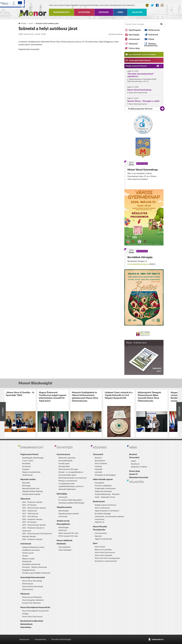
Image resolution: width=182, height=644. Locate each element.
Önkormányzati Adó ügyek (68, 469)
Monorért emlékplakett (103, 486)
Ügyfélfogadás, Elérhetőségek (33, 458)
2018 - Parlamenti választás (32, 519)
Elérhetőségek (64, 511)
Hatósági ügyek (64, 466)
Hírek (120, 12)
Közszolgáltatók (63, 524)
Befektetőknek (26, 624)
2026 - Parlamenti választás (32, 539)
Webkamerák (154, 30)
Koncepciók (26, 466)
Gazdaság (98, 466)
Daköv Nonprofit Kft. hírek (68, 533)
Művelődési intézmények (31, 564)
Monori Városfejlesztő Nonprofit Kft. (35, 607)
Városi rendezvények (102, 508)
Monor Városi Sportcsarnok (32, 617)
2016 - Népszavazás (30, 511)
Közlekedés (61, 544)
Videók (151, 39)
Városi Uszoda (100, 547)
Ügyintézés (84, 12)
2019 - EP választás (29, 522)
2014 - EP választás (29, 505)
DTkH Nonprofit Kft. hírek (68, 536)
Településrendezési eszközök (69, 514)
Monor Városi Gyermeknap (139, 90)
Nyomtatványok (63, 454)
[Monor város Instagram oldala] (162, 5)
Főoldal (24, 23)
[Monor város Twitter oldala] (152, 5)
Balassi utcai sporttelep (103, 550)
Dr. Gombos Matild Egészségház (70, 500)
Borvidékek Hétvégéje (140, 257)
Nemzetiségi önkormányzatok (33, 577)
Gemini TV (133, 474)
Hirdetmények (27, 475)
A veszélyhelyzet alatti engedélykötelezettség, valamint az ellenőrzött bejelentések (71, 487)
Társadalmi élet (99, 530)
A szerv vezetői (28, 461)
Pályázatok (133, 44)
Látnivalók (98, 472)
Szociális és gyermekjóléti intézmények (36, 573)
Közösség (104, 12)
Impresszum (24, 639)
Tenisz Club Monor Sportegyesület (107, 558)
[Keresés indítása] (161, 24)
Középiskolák (27, 562)
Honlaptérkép (40, 639)
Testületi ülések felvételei (31, 494)
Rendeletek (26, 464)
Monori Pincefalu (100, 527)
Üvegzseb (26, 469)
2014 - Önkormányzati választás (34, 508)
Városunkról (98, 454)
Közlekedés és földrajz (139, 467)
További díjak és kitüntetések (105, 489)
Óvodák (25, 556)
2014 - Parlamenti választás (32, 502)
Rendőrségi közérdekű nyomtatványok (73, 478)
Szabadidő (99, 469)
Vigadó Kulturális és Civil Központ (107, 511)
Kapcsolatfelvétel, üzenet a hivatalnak (141, 54)
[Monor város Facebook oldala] (157, 5)
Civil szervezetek (101, 533)
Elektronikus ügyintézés (67, 458)
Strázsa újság (134, 48)
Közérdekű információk (139, 478)
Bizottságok (26, 486)
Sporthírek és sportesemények (106, 561)
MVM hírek (63, 530)
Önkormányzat (61, 12)
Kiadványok (153, 35)
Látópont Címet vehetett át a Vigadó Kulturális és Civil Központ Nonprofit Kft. (119, 395)
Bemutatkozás (100, 461)
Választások (25, 499)
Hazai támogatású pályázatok (33, 600)
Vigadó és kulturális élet (103, 539)
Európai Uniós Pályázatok (31, 603)
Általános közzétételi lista (151, 45)
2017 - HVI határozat (30, 517)
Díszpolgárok (99, 483)
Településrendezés (64, 507)
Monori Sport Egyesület (103, 555)
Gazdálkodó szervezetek (31, 550)
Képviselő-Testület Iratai (31, 489)
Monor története (101, 464)
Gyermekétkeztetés (65, 461)
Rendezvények (99, 502)
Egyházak (98, 536)
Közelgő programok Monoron (136, 66)
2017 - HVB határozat (30, 514)
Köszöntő (98, 458)
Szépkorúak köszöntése (103, 491)
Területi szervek (28, 553)
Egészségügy (134, 35)
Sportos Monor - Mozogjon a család (143, 101)
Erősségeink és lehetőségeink (105, 475)
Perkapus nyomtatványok (68, 481)
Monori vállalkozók (65, 541)
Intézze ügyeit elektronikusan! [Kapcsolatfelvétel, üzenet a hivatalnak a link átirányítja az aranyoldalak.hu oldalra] (138, 60)
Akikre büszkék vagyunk (103, 479)
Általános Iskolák (28, 559)
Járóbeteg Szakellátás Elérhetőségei (71, 503)
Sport (95, 543)
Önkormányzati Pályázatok (32, 597)
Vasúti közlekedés (65, 550)
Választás (137, 12)
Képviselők (26, 483)
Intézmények (134, 39)
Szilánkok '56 (100, 522)
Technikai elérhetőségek (61, 639)
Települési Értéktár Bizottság (32, 491)
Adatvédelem (26, 627)
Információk (63, 497)
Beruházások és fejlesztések (32, 621)
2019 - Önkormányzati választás (34, 525)
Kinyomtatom (116, 34)
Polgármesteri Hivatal (29, 454)
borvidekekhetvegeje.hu (139, 264)
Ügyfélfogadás (135, 30)
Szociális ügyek (64, 464)
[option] (20, 413)
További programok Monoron (140, 109)
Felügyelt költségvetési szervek (33, 547)
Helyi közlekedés (65, 547)
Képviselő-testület (28, 479)
